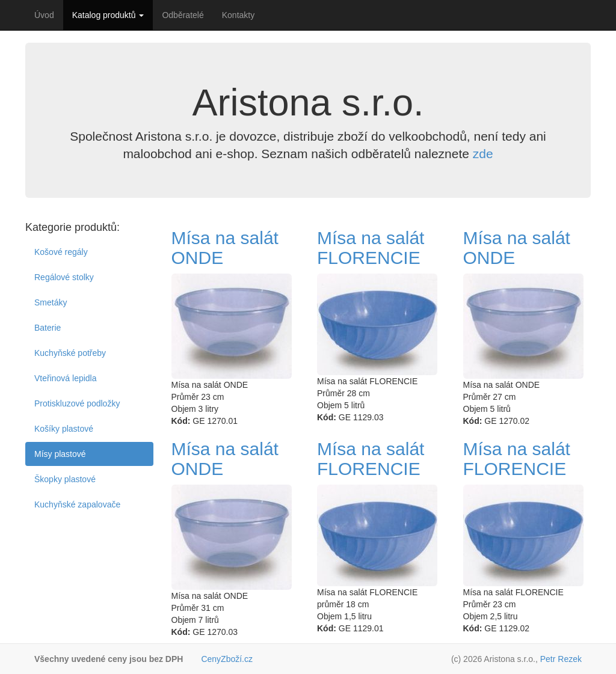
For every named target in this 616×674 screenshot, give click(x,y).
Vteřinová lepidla (66, 378)
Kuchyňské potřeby (70, 353)
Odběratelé (183, 15)
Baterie (48, 328)
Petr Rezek (561, 659)
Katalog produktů (108, 15)
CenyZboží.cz (227, 659)
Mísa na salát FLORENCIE (371, 248)
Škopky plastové (65, 479)
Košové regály (61, 252)
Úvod (44, 15)
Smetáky (51, 302)
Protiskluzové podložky (77, 403)
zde (483, 154)
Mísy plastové (60, 454)
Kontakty (238, 15)
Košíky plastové (64, 429)
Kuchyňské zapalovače (77, 504)
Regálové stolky (64, 277)
